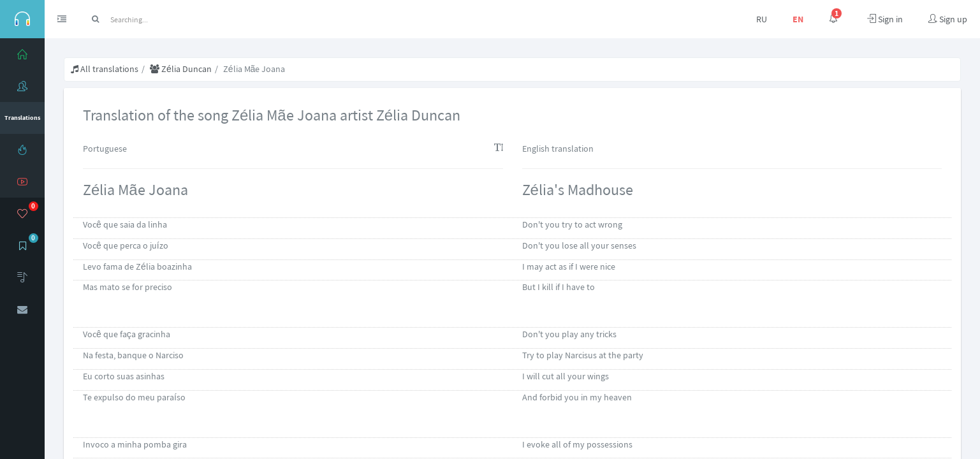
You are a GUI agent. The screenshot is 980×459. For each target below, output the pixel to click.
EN (798, 19)
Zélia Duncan (181, 69)
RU (762, 19)
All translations (105, 69)
